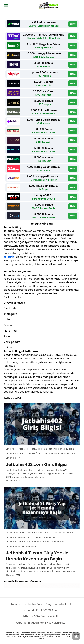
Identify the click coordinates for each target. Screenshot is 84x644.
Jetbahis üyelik (34, 454)
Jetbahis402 (52, 454)
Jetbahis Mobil (15, 454)
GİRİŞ (73, 24)
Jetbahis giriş (39, 449)
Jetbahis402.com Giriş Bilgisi (37, 465)
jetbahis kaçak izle (45, 537)
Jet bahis (11, 449)
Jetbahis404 (13, 458)
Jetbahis (9, 257)
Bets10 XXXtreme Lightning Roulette (27, 533)
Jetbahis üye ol (41, 542)
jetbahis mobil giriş (18, 542)
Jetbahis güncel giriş (62, 449)
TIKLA (73, 36)
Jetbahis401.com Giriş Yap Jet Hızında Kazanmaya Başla (38, 556)
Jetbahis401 (59, 542)
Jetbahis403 (68, 454)
